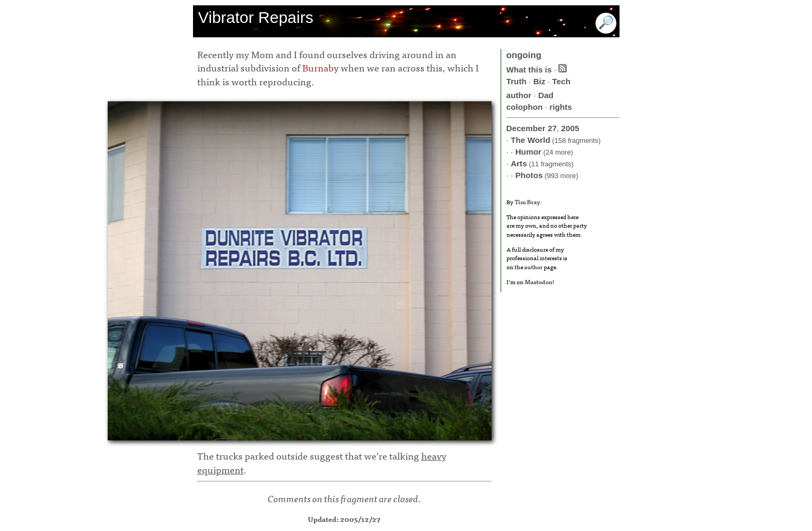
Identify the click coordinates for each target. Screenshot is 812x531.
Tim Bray (527, 202)
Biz (539, 81)
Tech (561, 81)
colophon (525, 107)
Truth (517, 81)
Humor (528, 152)
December (526, 128)
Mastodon (538, 281)
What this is (529, 70)
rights (561, 107)
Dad (546, 95)
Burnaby (320, 67)
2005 (570, 128)
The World (530, 140)
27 (552, 128)
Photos (529, 175)
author (519, 95)
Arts (519, 163)
